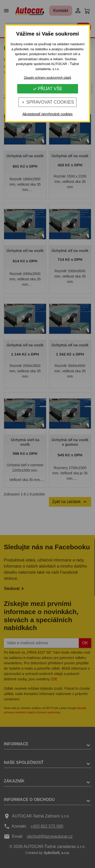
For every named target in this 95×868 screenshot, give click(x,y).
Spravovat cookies (48, 102)
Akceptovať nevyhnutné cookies (47, 114)
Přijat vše (48, 89)
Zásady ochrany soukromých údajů (47, 78)
